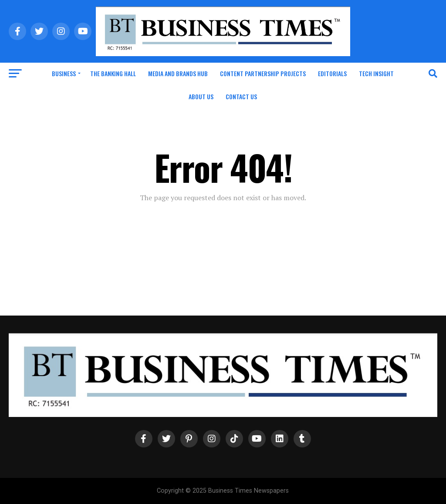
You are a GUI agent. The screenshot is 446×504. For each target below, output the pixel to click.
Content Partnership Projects (263, 73)
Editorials (332, 73)
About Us (201, 96)
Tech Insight (376, 73)
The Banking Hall (113, 73)
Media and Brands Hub (178, 73)
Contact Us (241, 96)
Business (64, 73)
